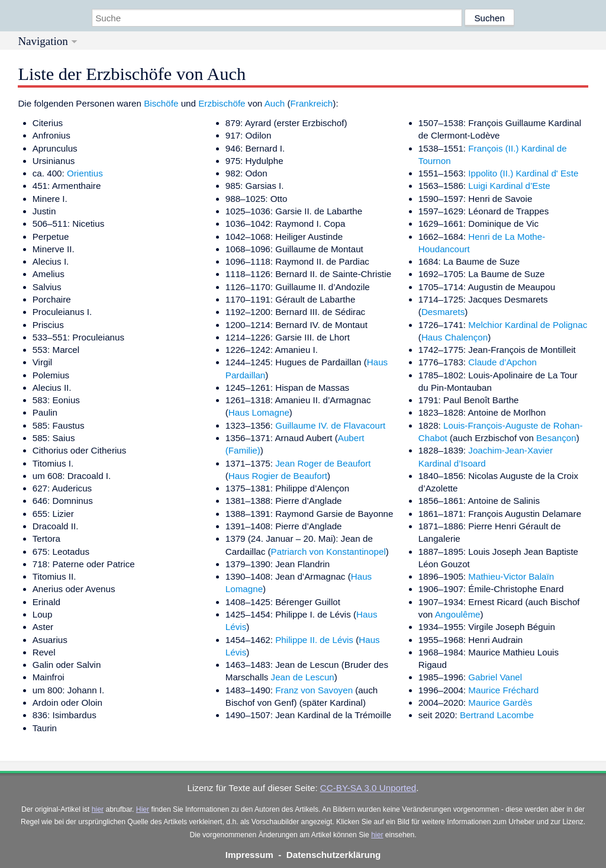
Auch (275, 103)
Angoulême (458, 614)
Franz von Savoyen (314, 690)
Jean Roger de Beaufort (323, 463)
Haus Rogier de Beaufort (278, 476)
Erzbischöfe (222, 103)
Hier (143, 809)
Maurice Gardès (500, 703)
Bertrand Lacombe (497, 715)
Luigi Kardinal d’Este (509, 186)
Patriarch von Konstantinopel (328, 552)
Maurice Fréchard (503, 690)
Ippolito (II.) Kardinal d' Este (523, 173)
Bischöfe (161, 103)
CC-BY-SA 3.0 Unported (368, 788)
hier (98, 809)
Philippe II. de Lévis (314, 640)
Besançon (556, 438)
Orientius (85, 173)
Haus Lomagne (259, 412)
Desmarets (443, 312)
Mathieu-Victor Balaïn (511, 576)
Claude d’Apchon (502, 362)
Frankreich (312, 103)
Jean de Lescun (303, 677)
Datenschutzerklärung (334, 855)
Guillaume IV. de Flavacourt (330, 425)
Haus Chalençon (454, 337)
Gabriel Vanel (495, 677)
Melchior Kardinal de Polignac (528, 325)
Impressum (249, 855)
